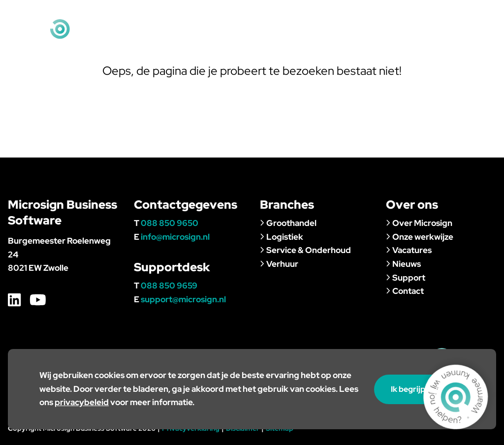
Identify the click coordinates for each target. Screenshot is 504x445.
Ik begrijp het (419, 389)
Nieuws (385, 36)
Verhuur (279, 264)
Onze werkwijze (420, 237)
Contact (479, 36)
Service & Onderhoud (305, 250)
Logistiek (282, 237)
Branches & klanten (265, 36)
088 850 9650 (170, 223)
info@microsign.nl (461, 15)
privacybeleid (82, 402)
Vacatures (409, 250)
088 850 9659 (169, 286)
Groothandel (288, 223)
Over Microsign (419, 223)
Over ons (338, 36)
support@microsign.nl (183, 299)
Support (431, 36)
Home (258, 15)
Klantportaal (304, 15)
